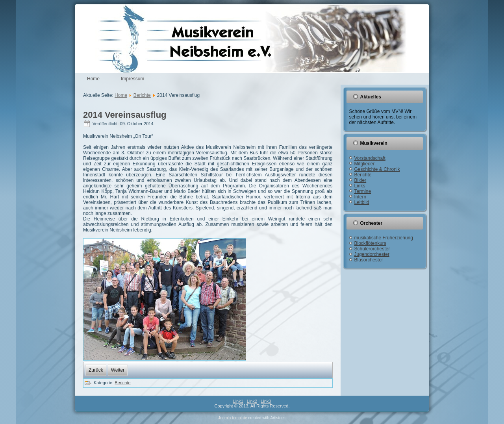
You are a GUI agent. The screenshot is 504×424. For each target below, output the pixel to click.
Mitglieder (365, 164)
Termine (363, 191)
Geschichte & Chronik (377, 169)
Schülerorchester (372, 249)
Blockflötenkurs (370, 243)
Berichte (142, 95)
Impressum (132, 79)
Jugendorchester (372, 254)
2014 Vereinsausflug (125, 115)
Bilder (360, 180)
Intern (360, 197)
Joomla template (233, 418)
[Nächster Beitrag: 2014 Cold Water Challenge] (118, 370)
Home (93, 79)
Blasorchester (369, 260)
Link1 (238, 401)
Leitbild (362, 202)
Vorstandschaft (370, 158)
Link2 (252, 401)
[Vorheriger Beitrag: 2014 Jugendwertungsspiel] (96, 370)
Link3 (266, 401)
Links (360, 186)
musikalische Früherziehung (384, 238)
